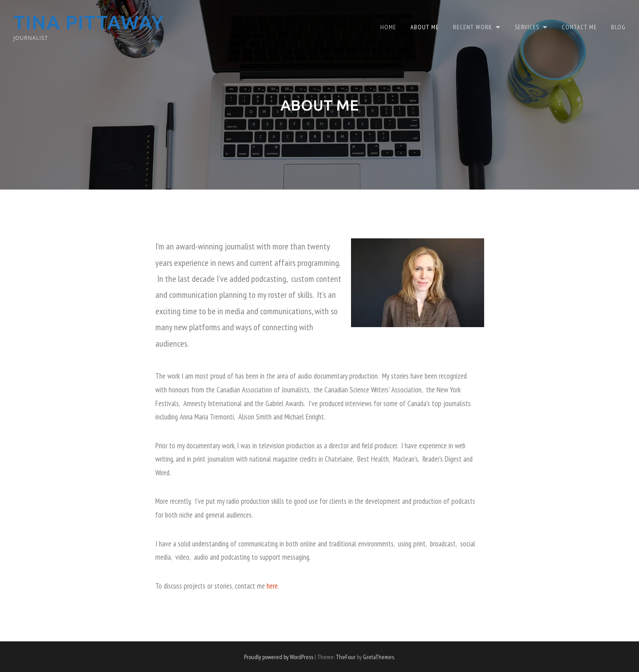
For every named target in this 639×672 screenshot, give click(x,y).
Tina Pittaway (91, 22)
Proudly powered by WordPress (279, 657)
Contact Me (579, 26)
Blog (618, 26)
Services (527, 26)
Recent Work (473, 26)
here (272, 586)
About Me (425, 26)
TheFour (346, 657)
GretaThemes (379, 657)
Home (388, 26)
